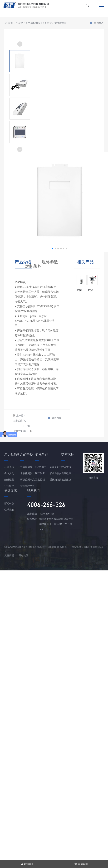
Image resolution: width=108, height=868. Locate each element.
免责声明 (9, 555)
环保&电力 (41, 467)
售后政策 (66, 473)
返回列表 (97, 23)
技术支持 (66, 467)
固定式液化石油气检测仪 (21, 421)
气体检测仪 (34, 23)
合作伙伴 (9, 486)
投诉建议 (66, 480)
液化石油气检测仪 (57, 23)
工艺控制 (40, 480)
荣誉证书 (9, 480)
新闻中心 (9, 503)
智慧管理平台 (27, 486)
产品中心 (21, 23)
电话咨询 (81, 864)
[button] (20, 149)
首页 (11, 23)
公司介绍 (9, 467)
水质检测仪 (26, 473)
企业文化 (9, 473)
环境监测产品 (27, 480)
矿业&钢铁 (55, 473)
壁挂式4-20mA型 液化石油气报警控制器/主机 (21, 431)
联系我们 (9, 510)
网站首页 (27, 864)
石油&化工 (55, 467)
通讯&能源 (55, 480)
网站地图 (24, 555)
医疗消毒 (40, 473)
